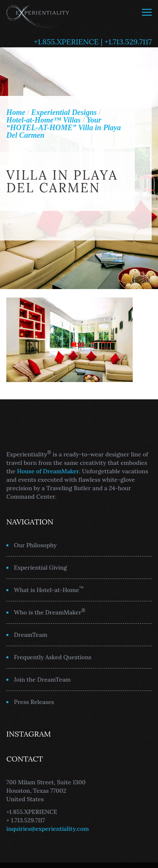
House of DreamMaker (48, 471)
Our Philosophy (35, 545)
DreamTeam (31, 635)
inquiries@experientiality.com (48, 829)
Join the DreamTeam (42, 680)
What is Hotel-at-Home (49, 589)
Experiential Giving (40, 568)
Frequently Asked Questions (53, 657)
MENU (147, 12)
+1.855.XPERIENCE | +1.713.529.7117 (93, 42)
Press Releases (34, 702)
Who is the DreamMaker (50, 611)
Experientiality (38, 15)
